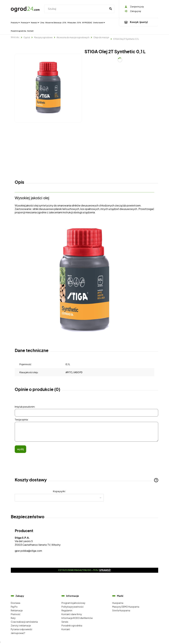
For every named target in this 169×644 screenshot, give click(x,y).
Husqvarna (118, 603)
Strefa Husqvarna (121, 610)
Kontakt (66, 629)
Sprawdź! (105, 570)
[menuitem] (15, 22)
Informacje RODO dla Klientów (77, 618)
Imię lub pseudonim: (25, 407)
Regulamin (67, 610)
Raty (13, 618)
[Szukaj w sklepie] (76, 9)
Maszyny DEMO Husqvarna (126, 607)
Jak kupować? (18, 633)
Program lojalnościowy (73, 603)
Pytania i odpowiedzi (21, 629)
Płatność (16, 614)
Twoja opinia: (22, 419)
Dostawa (16, 603)
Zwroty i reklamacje (21, 625)
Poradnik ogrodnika (72, 625)
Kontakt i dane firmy (72, 614)
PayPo (14, 607)
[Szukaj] (111, 9)
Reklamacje (17, 610)
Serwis (65, 622)
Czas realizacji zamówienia (24, 622)
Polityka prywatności (72, 607)
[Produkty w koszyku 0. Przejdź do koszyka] (139, 22)
